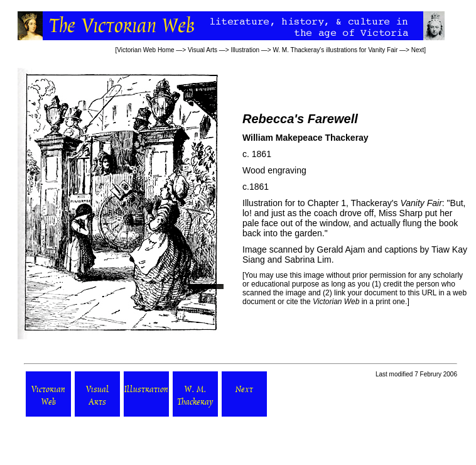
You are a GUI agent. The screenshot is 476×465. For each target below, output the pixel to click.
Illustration (245, 50)
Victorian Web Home (145, 50)
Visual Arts (203, 50)
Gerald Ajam (341, 249)
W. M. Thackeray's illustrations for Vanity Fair (335, 50)
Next (418, 50)
